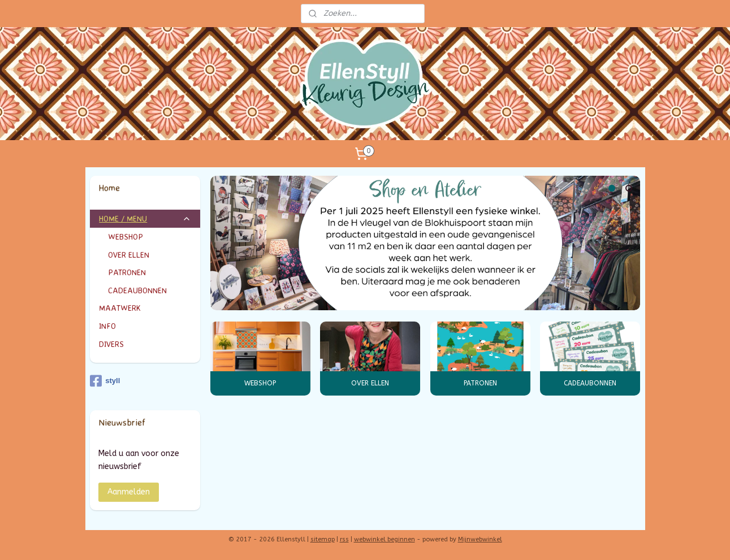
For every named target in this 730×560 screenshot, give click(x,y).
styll (105, 381)
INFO (145, 326)
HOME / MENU (145, 218)
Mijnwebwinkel (480, 539)
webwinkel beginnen (385, 539)
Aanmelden (129, 492)
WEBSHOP (260, 383)
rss (344, 539)
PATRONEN (480, 383)
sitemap (323, 539)
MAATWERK (145, 308)
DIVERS (111, 344)
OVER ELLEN (370, 383)
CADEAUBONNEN (590, 383)
